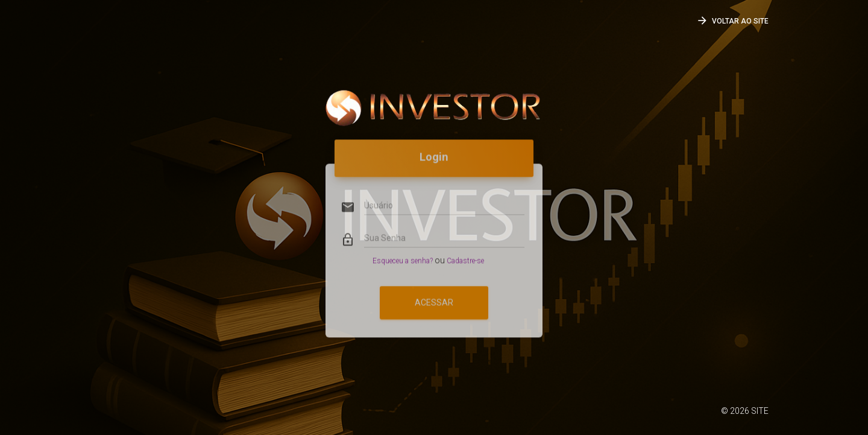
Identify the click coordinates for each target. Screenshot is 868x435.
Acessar (434, 288)
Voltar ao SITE (732, 21)
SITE (760, 411)
